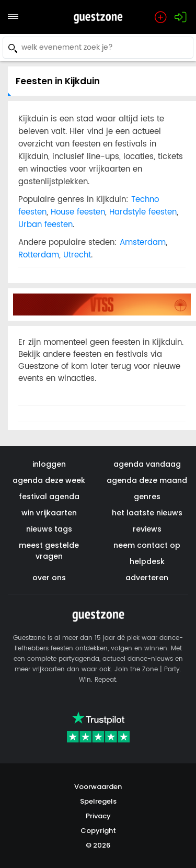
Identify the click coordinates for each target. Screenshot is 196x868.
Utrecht (77, 255)
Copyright (98, 831)
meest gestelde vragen (49, 551)
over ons (49, 578)
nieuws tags (49, 529)
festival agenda (49, 497)
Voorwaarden (98, 787)
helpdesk (147, 561)
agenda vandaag (147, 464)
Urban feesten (45, 225)
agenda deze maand (147, 480)
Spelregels (98, 801)
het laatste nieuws (147, 513)
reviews (147, 529)
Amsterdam (143, 243)
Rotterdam (39, 255)
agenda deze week (49, 480)
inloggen (49, 464)
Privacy (98, 816)
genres (147, 497)
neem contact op (147, 545)
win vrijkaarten (49, 513)
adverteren (147, 578)
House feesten (78, 212)
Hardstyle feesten (143, 212)
